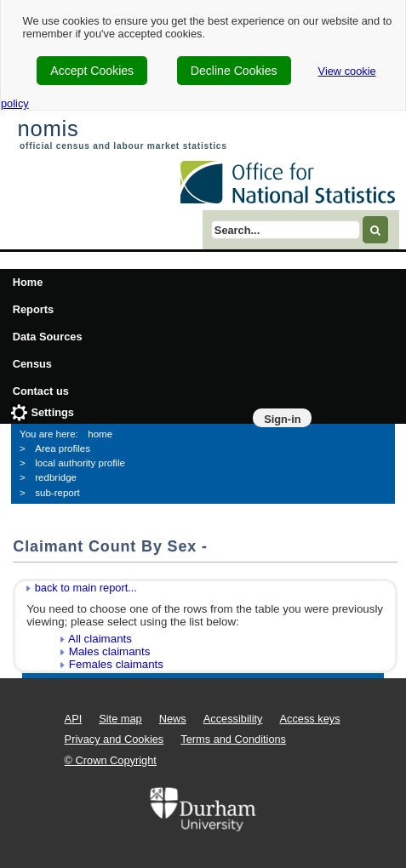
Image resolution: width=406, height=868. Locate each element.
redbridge (56, 477)
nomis (48, 128)
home (100, 434)
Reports (33, 309)
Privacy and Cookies (114, 739)
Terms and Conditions (233, 739)
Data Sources (48, 337)
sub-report (57, 493)
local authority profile (80, 463)
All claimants (100, 639)
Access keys (309, 719)
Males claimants (110, 651)
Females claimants (116, 664)
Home (28, 282)
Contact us (41, 391)
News (173, 719)
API (74, 719)
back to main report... (86, 588)
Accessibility (233, 719)
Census (32, 364)
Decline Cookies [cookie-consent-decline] (234, 71)
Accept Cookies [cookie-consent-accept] (92, 71)
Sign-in (282, 419)
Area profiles (63, 448)
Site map (120, 719)
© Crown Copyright (111, 760)
